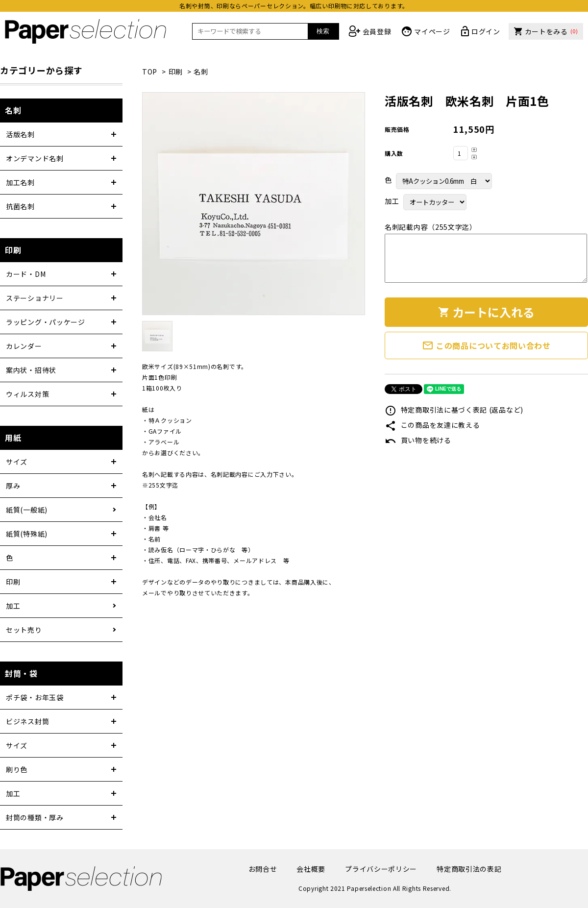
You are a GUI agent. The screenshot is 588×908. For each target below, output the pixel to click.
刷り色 (17, 769)
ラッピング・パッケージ (46, 322)
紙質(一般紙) (27, 510)
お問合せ (263, 869)
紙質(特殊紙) (27, 534)
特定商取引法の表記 (469, 869)
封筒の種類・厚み (35, 817)
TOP (150, 72)
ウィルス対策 (27, 394)
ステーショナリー (35, 298)
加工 (13, 606)
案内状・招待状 (31, 370)
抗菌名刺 (20, 206)
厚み (13, 486)
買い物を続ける (418, 440)
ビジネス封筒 (27, 721)
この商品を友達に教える (432, 425)
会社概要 (311, 869)
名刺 (201, 72)
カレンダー (24, 346)
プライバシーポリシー (381, 869)
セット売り (24, 630)
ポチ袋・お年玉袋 (35, 697)
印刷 (176, 72)
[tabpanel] (254, 204)
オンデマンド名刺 (35, 158)
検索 (323, 31)
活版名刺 (20, 134)
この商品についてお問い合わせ (486, 345)
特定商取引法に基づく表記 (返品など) (454, 410)
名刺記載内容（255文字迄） (431, 227)
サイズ (17, 462)
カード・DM (26, 274)
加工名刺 (20, 182)
